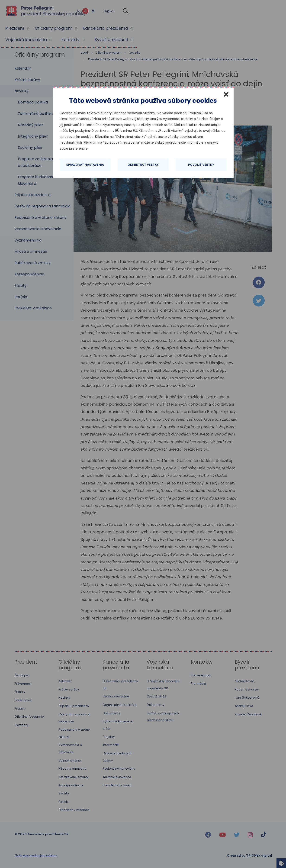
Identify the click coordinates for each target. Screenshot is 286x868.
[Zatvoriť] (226, 94)
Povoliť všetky (201, 165)
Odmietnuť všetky (143, 165)
